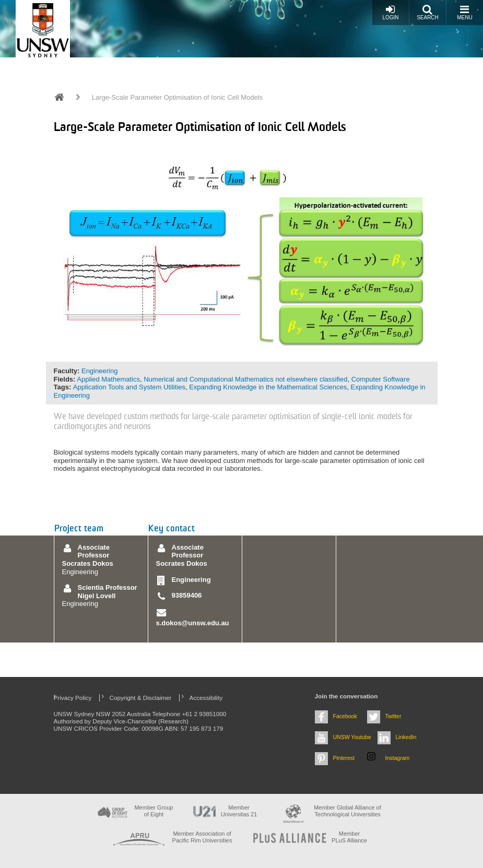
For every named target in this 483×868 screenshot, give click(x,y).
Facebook (345, 716)
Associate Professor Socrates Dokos (88, 555)
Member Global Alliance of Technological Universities (347, 811)
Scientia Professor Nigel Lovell (108, 592)
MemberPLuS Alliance (349, 837)
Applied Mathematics (108, 379)
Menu (464, 12)
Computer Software (381, 379)
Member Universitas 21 (239, 811)
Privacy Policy (73, 698)
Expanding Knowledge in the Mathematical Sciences (268, 387)
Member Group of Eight (154, 811)
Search (428, 12)
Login (390, 12)
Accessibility (206, 698)
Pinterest (344, 758)
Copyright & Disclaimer (141, 698)
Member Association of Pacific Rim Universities (202, 837)
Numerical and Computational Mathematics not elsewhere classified (245, 379)
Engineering (99, 371)
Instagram (398, 758)
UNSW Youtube (352, 737)
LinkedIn (406, 737)
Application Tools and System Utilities (129, 387)
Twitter (393, 716)
